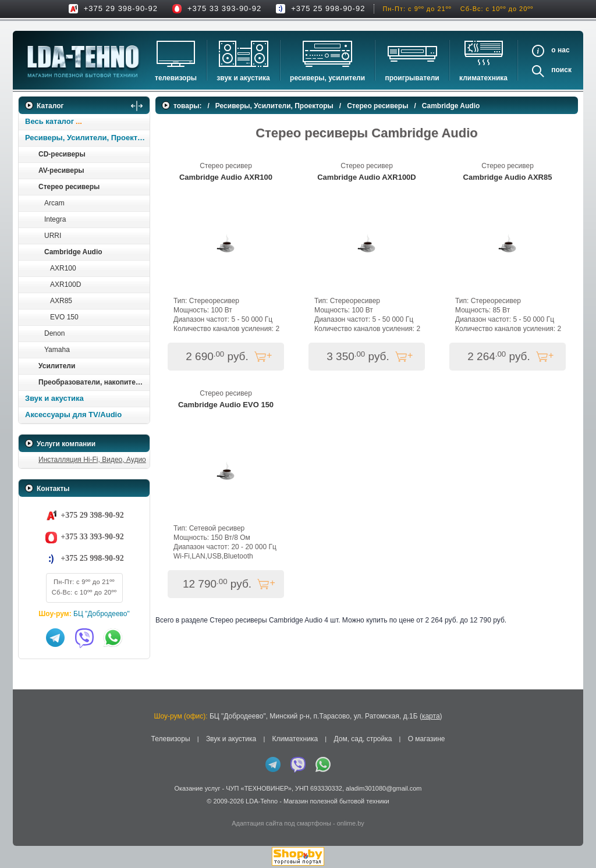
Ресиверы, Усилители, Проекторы (87, 138)
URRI (53, 236)
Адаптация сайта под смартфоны (281, 823)
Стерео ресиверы (69, 187)
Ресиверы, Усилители (327, 78)
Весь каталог (49, 121)
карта (431, 716)
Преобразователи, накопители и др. (94, 382)
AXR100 (63, 268)
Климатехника (483, 78)
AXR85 (61, 301)
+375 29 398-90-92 (121, 8)
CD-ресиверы (62, 154)
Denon (54, 333)
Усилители (57, 366)
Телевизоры (176, 78)
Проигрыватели (412, 78)
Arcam (54, 203)
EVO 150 (64, 317)
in (29, 810)
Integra (55, 219)
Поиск (561, 70)
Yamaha (57, 350)
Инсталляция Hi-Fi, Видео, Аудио (92, 460)
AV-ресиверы (61, 170)
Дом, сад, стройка (363, 739)
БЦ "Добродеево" (102, 614)
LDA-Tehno (262, 801)
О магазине (427, 739)
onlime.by (351, 823)
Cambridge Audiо (73, 252)
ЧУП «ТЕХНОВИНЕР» (259, 788)
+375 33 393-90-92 (224, 8)
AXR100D (65, 284)
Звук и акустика (243, 78)
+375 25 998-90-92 (328, 8)
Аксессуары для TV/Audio (73, 415)
